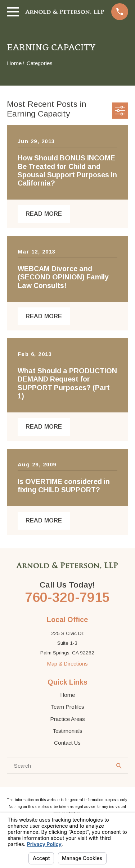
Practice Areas (67, 719)
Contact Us (67, 743)
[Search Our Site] (119, 766)
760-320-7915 (67, 597)
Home (67, 695)
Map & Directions (67, 664)
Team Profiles (67, 707)
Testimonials (67, 731)
